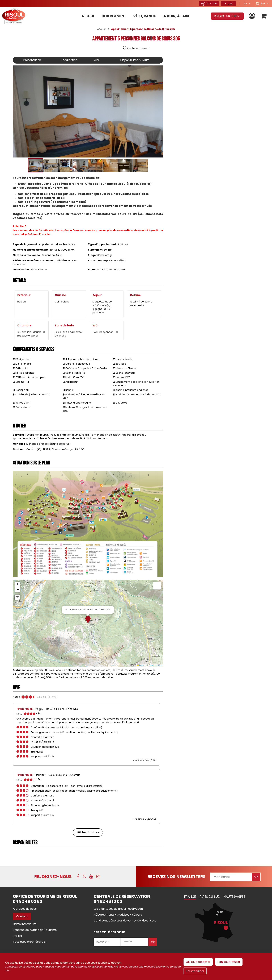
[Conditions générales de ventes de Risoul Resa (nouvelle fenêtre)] (125, 921)
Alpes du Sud (210, 897)
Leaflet (141, 665)
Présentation (32, 60)
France (190, 897)
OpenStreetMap (155, 665)
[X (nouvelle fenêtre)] (84, 876)
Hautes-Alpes (235, 897)
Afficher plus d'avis (88, 832)
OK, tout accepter (198, 962)
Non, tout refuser (229, 962)
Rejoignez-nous (53, 877)
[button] (264, 16)
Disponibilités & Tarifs (135, 60)
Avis (97, 60)
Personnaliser (195, 971)
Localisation (69, 60)
